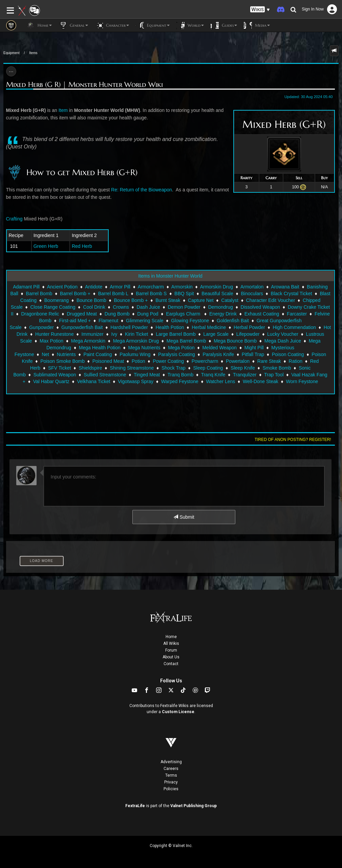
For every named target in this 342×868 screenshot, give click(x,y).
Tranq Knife (213, 375)
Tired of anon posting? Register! (293, 440)
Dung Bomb (117, 314)
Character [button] (112, 25)
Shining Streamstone (132, 368)
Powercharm (205, 361)
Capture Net (201, 300)
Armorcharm (151, 287)
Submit (184, 517)
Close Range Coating (53, 307)
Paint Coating (98, 354)
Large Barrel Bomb (176, 334)
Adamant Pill (26, 287)
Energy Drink (223, 314)
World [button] (190, 25)
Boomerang (57, 300)
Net (45, 354)
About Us (171, 657)
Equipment (12, 53)
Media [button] (257, 25)
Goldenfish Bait (233, 321)
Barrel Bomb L (113, 294)
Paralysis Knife (219, 354)
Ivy (114, 334)
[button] (260, 10)
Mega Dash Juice (283, 341)
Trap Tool (274, 375)
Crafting (14, 219)
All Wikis (171, 643)
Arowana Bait (285, 287)
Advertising (171, 762)
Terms (171, 775)
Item (63, 110)
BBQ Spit (184, 294)
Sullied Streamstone (105, 375)
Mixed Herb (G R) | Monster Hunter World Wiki (84, 85)
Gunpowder (41, 327)
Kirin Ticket (136, 334)
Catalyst (230, 300)
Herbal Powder (249, 327)
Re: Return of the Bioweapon (142, 190)
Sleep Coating (208, 368)
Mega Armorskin (88, 341)
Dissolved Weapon (260, 307)
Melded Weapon (219, 348)
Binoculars (252, 294)
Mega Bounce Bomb (235, 341)
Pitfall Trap (253, 354)
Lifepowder (248, 334)
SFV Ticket (60, 368)
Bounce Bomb (91, 300)
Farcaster (297, 314)
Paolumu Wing (135, 354)
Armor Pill (120, 287)
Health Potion (170, 327)
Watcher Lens (220, 381)
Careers (171, 769)
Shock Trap (174, 368)
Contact (171, 664)
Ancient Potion (62, 287)
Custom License (178, 712)
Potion (138, 361)
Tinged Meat (147, 375)
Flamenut (108, 321)
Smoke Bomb (277, 368)
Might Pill (254, 348)
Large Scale (216, 334)
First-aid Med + (75, 321)
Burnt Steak (168, 300)
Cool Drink (94, 307)
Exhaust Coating (262, 314)
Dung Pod (148, 314)
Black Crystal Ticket (292, 294)
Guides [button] (224, 25)
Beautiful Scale (217, 294)
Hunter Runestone (55, 334)
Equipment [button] (153, 25)
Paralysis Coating (177, 354)
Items (33, 53)
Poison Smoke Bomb (62, 361)
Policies (171, 789)
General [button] (73, 25)
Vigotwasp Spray (136, 381)
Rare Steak (269, 361)
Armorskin (182, 287)
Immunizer (92, 334)
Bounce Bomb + (131, 300)
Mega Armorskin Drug (136, 341)
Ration (296, 361)
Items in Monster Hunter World (170, 276)
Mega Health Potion (100, 348)
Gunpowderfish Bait (82, 327)
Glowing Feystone (190, 321)
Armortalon (252, 287)
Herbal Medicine (209, 327)
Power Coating (168, 361)
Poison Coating (288, 354)
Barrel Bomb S (151, 294)
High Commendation (294, 327)
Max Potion (51, 341)
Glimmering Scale (145, 321)
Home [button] (39, 25)
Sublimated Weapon (55, 375)
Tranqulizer (245, 375)
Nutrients (66, 354)
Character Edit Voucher (271, 300)
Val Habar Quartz (51, 381)
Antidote (94, 287)
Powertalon (238, 361)
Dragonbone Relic (40, 314)
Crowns (121, 307)
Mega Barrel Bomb (186, 341)
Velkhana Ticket (94, 381)
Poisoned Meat (108, 361)
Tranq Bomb (181, 375)
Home (171, 637)
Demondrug (221, 307)
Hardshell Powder (129, 327)
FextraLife (135, 806)
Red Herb (82, 246)
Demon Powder (184, 307)
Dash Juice (148, 307)
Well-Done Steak (261, 381)
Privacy (171, 782)
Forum (171, 650)
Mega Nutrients (144, 348)
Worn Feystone (302, 381)
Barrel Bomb (39, 294)
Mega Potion (181, 348)
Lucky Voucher (283, 334)
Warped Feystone (180, 381)
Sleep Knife (243, 368)
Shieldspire (90, 368)
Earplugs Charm (184, 314)
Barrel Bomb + (75, 294)
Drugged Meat (82, 314)
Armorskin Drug (217, 287)
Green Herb (46, 246)
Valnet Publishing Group (194, 806)
